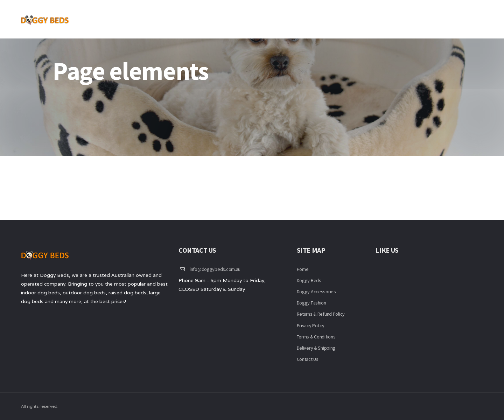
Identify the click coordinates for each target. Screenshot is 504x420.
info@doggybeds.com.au (215, 269)
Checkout (422, 17)
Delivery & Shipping (316, 348)
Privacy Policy (311, 325)
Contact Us (358, 17)
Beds (326, 17)
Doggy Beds (309, 280)
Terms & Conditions (316, 337)
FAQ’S (391, 17)
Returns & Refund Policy (321, 314)
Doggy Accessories (316, 292)
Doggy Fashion (311, 303)
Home (302, 17)
